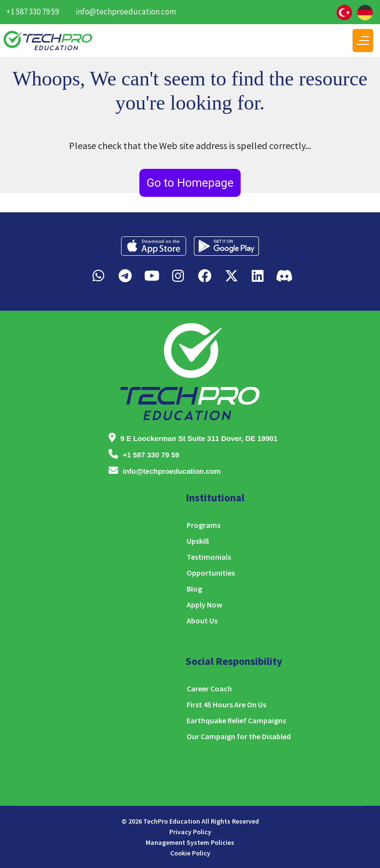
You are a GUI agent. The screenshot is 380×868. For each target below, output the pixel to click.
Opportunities (211, 573)
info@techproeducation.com (126, 12)
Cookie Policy (190, 853)
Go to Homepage (190, 183)
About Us (202, 620)
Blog (194, 589)
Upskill (198, 541)
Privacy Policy (190, 832)
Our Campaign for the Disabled (239, 736)
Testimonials (209, 557)
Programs (204, 525)
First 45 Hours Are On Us (226, 704)
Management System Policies (190, 842)
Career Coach (209, 689)
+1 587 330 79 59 (33, 12)
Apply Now (204, 605)
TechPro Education (172, 821)
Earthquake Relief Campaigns (236, 720)
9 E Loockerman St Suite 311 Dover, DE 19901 (199, 438)
